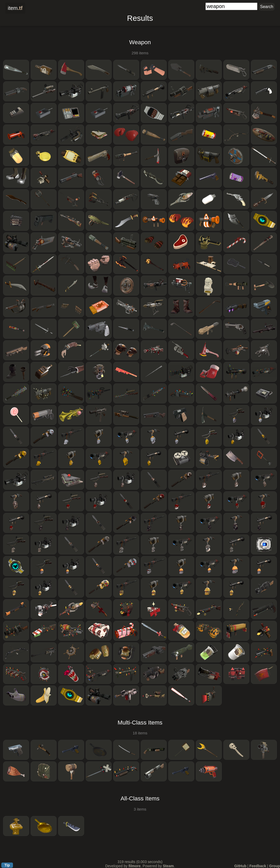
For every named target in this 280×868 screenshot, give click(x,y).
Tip (7, 865)
